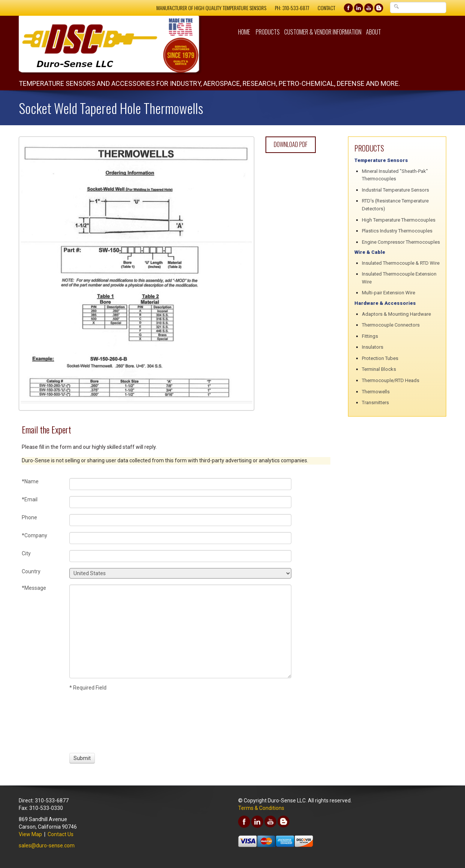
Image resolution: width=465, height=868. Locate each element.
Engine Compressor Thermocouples (401, 242)
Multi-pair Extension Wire (388, 293)
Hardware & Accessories (385, 303)
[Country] (180, 573)
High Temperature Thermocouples (399, 220)
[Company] (180, 538)
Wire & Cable (370, 252)
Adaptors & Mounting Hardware (396, 314)
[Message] (180, 631)
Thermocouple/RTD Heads (391, 380)
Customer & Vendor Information (323, 32)
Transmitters (375, 403)
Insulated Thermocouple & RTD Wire (401, 263)
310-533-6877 (296, 8)
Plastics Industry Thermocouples (397, 231)
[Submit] (82, 758)
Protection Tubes (380, 358)
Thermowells (376, 392)
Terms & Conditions (261, 808)
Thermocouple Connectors (391, 325)
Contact (326, 8)
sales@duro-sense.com (47, 846)
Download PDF (291, 144)
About (373, 32)
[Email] (180, 502)
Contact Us (61, 834)
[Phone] (180, 520)
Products (268, 32)
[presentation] (97, 721)
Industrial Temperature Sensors (395, 190)
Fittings (370, 336)
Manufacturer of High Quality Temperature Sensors (211, 8)
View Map (30, 834)
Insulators (373, 347)
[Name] (180, 484)
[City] (180, 556)
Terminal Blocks (379, 369)
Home (244, 32)
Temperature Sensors (381, 160)
